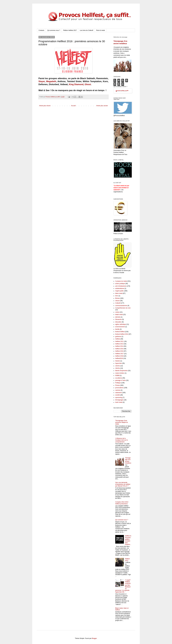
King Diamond (76, 84)
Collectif (118, 303)
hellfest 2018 (119, 356)
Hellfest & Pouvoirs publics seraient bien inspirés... (128, 540)
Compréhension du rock (123, 308)
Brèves (117, 298)
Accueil (73, 106)
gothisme (118, 337)
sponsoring (119, 397)
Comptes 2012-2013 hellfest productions (122, 503)
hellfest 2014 (119, 346)
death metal (119, 315)
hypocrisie (118, 363)
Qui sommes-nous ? (122, 520)
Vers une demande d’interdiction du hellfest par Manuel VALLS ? (123, 484)
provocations (119, 388)
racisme (118, 390)
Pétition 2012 (127, 560)
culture (117, 312)
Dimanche (118, 319)
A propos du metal (121, 281)
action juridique (120, 284)
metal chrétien (120, 373)
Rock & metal (101, 30)
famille (117, 329)
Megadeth (51, 81)
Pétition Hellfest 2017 (70, 30)
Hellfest (118, 339)
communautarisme (121, 306)
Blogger (94, 638)
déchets (118, 317)
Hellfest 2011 (119, 341)
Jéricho (118, 368)
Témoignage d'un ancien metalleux (128, 460)
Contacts (41, 30)
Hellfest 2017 (119, 354)
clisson (117, 301)
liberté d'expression (121, 371)
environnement (120, 327)
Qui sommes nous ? (54, 30)
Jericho (118, 366)
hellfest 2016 (119, 351)
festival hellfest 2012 (122, 334)
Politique (118, 383)
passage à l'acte (120, 380)
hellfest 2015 (119, 349)
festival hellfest (120, 332)
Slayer (42, 81)
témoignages (119, 400)
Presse (117, 385)
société (118, 395)
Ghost (88, 84)
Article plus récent (45, 106)
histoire (118, 361)
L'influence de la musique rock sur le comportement (121, 440)
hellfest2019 (119, 358)
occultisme (119, 378)
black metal (119, 293)
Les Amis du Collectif (86, 30)
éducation (118, 322)
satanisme (119, 393)
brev (117, 296)
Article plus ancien (102, 106)
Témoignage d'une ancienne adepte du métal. (122, 422)
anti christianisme (121, 286)
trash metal (119, 402)
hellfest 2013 (119, 344)
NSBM (117, 375)
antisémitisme (120, 288)
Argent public (119, 291)
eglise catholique (121, 324)
